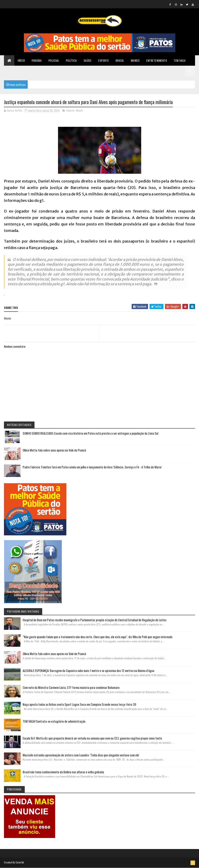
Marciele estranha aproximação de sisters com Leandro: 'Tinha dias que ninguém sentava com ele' (81, 755)
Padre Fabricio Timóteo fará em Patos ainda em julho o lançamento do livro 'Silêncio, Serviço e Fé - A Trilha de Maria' (92, 467)
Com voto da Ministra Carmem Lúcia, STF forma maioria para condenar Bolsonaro (71, 687)
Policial (54, 60)
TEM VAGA (180, 60)
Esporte (104, 60)
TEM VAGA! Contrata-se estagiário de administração (54, 721)
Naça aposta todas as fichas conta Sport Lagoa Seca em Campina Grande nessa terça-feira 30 (79, 704)
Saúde (88, 60)
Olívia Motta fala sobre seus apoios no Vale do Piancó (54, 450)
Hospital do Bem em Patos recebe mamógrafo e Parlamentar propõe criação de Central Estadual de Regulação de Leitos (95, 620)
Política (71, 60)
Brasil (120, 60)
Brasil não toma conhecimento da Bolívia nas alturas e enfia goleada (63, 772)
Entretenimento (157, 60)
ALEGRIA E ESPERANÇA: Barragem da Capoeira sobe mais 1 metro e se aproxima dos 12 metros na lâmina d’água (88, 670)
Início (21, 60)
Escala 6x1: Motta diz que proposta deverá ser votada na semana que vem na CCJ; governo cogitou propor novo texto (92, 738)
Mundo (135, 60)
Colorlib (20, 862)
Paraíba (37, 60)
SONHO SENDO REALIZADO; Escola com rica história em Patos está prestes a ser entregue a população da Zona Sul (90, 433)
